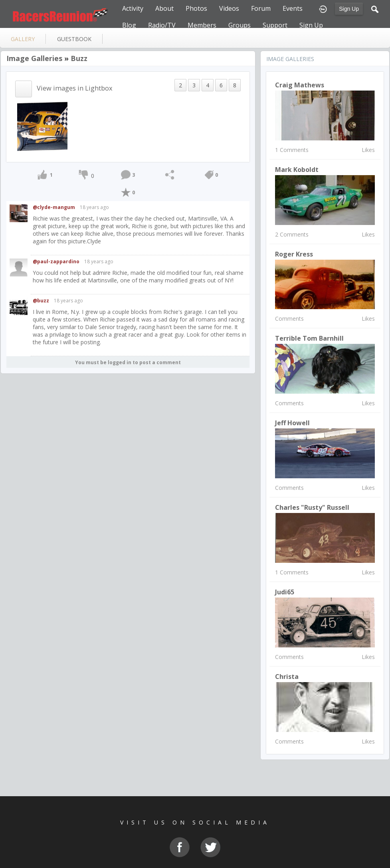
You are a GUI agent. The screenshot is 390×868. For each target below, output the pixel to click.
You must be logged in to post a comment (128, 362)
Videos (229, 8)
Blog (129, 25)
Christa (287, 677)
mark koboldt (297, 170)
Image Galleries (34, 58)
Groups (240, 25)
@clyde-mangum (54, 207)
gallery (23, 39)
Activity (133, 8)
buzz (79, 58)
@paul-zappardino (56, 261)
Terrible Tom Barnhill (309, 338)
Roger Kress (294, 254)
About (164, 8)
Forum (261, 8)
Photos (196, 8)
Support (275, 25)
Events (293, 8)
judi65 (285, 592)
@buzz (41, 301)
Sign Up (349, 9)
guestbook (74, 39)
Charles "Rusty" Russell (312, 507)
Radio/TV (162, 25)
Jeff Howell (292, 423)
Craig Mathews (300, 85)
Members (202, 25)
